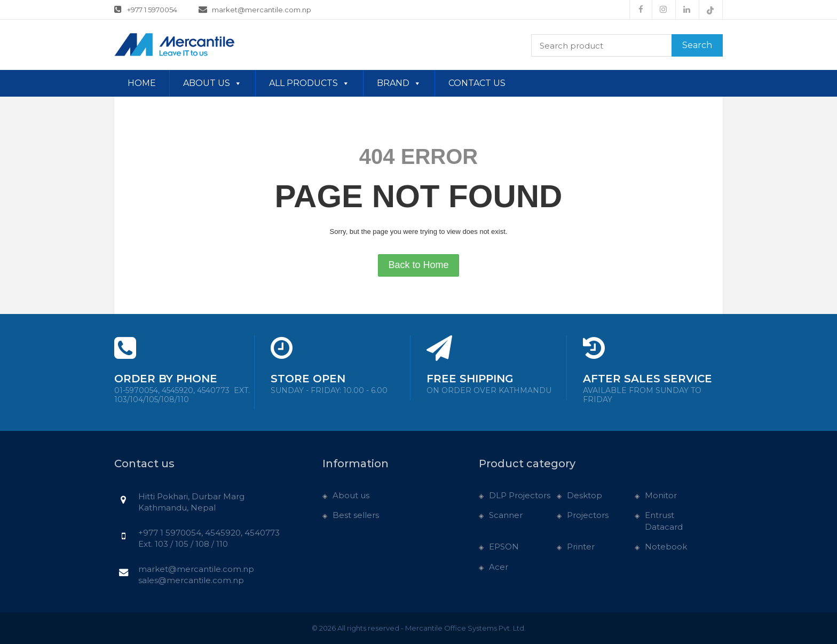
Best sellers (356, 515)
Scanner (506, 515)
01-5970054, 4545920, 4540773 (182, 395)
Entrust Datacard (664, 521)
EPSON (504, 547)
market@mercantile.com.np (255, 9)
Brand (399, 83)
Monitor (661, 495)
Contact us (477, 83)
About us (212, 83)
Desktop (585, 495)
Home (142, 83)
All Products (309, 83)
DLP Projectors (520, 495)
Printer (581, 547)
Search (697, 45)
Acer (499, 567)
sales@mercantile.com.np (191, 580)
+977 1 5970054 (146, 9)
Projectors (588, 515)
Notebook (666, 547)
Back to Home (418, 265)
